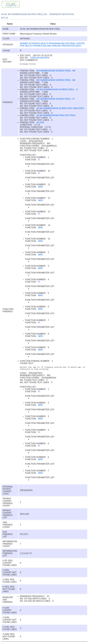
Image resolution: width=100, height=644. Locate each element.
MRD (40, 187)
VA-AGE (40, 123)
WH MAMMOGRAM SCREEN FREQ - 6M (56, 80)
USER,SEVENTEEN (40, 58)
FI (39, 160)
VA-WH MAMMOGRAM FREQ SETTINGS (56, 116)
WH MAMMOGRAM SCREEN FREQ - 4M (56, 71)
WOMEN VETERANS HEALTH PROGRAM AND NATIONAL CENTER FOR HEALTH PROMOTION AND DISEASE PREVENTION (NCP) (52, 45)
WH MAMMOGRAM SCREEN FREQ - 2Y (56, 99)
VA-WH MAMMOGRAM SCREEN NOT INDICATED (60, 109)
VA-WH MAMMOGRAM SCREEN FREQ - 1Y (57, 90)
